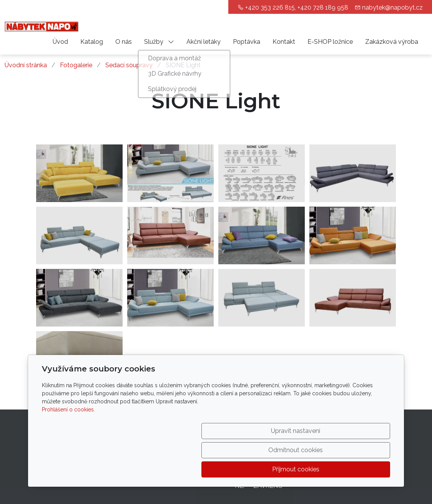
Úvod (60, 42)
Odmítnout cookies (276, 469)
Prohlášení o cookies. (68, 448)
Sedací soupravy (129, 65)
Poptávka (247, 42)
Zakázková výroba (392, 42)
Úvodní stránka (26, 65)
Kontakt (284, 42)
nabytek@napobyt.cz (392, 7)
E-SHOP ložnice (330, 42)
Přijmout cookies (353, 469)
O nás (124, 42)
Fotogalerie (76, 65)
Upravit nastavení (199, 469)
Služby (159, 42)
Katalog (92, 42)
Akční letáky (204, 42)
